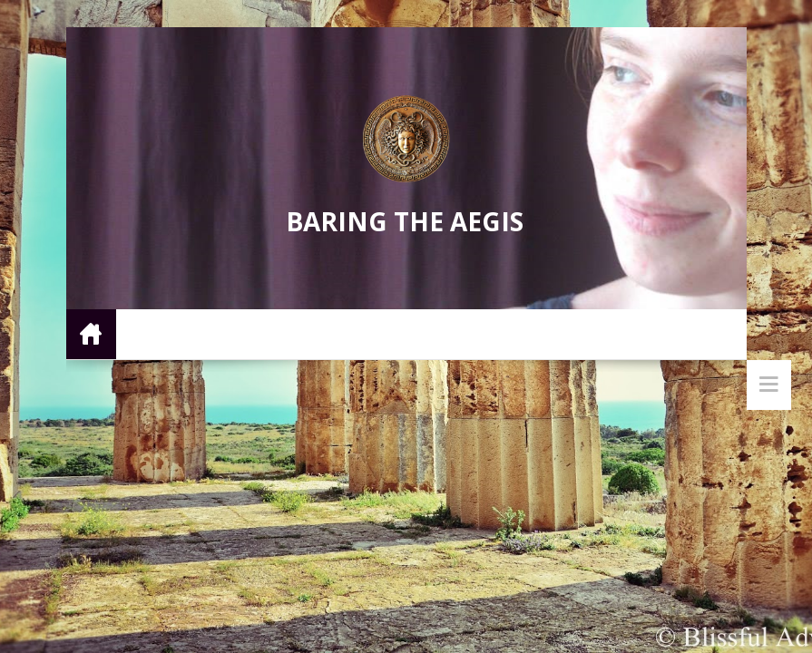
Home (91, 333)
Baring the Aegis (405, 221)
